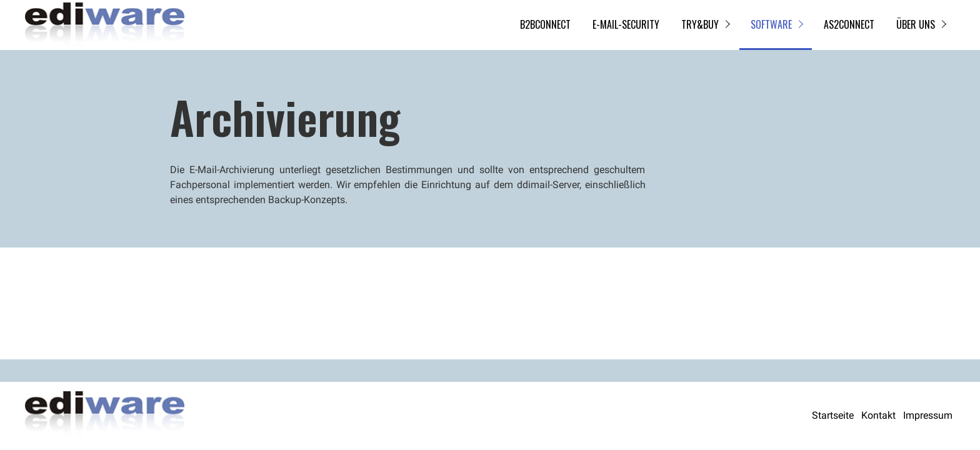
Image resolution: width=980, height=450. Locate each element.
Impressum (928, 415)
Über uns (916, 24)
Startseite (833, 415)
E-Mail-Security (626, 24)
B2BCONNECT (545, 24)
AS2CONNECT (849, 24)
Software (771, 24)
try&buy (700, 24)
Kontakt (878, 415)
